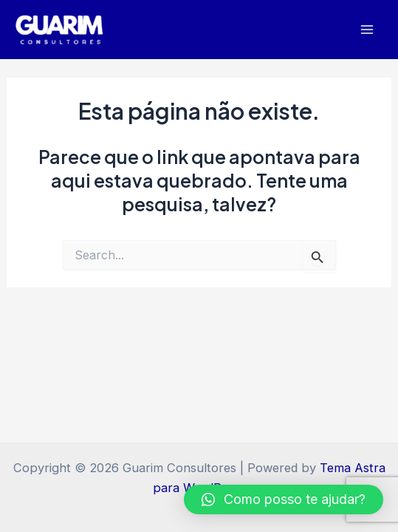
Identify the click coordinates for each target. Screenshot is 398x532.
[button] (284, 499)
